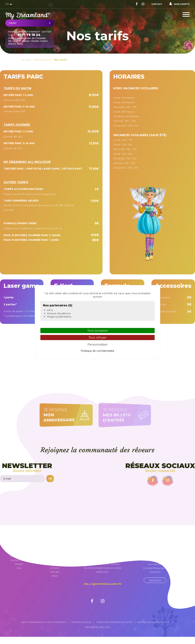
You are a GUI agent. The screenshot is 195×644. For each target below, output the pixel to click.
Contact (157, 4)
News (55, 576)
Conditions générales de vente (114, 622)
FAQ (19, 568)
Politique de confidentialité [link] (97, 351)
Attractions (55, 560)
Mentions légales (81, 622)
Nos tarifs (61, 60)
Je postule (155, 580)
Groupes (55, 572)
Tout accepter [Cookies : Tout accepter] (98, 331)
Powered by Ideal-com (98, 627)
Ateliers (55, 568)
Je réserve (64, 415)
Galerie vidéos (19, 560)
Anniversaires (55, 564)
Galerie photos (19, 556)
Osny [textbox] (13, 23)
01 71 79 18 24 (29, 35)
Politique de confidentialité (154, 622)
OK (50, 479)
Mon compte (180, 4)
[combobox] (30, 23)
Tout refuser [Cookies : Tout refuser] (98, 338)
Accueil (26, 60)
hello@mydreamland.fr (102, 584)
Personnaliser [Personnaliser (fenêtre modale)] (98, 345)
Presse (19, 564)
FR (9, 4)
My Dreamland (55, 554)
